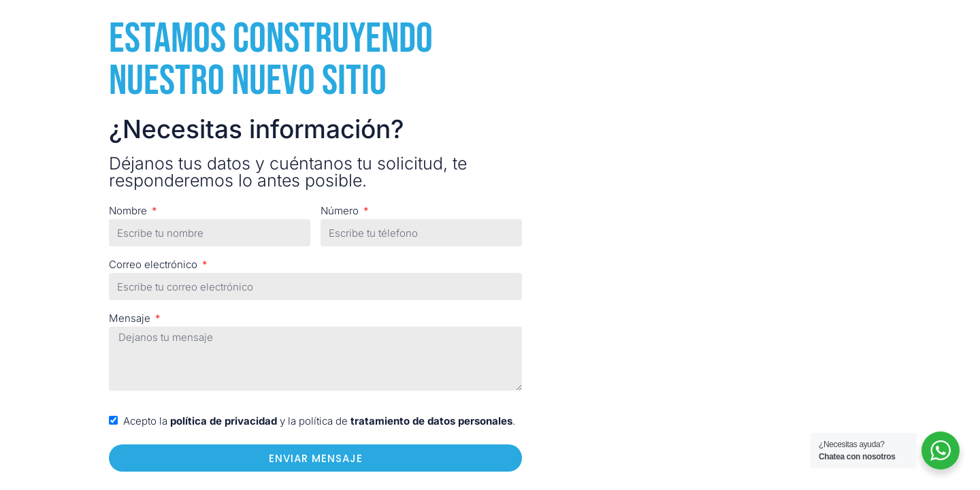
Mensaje (131, 318)
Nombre (129, 211)
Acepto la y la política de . (319, 421)
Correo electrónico (154, 264)
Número (341, 211)
